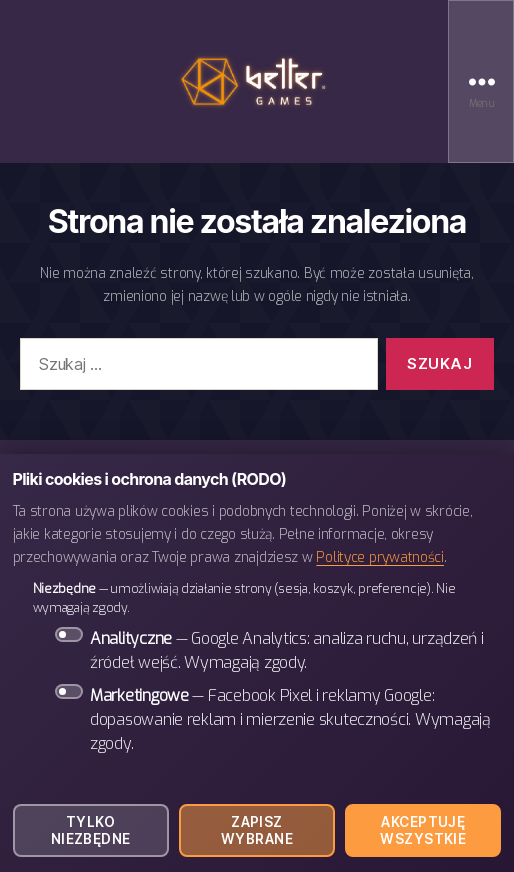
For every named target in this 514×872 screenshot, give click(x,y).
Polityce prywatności (380, 557)
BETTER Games (257, 81)
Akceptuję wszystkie (423, 830)
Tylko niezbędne (91, 830)
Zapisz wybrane (257, 830)
